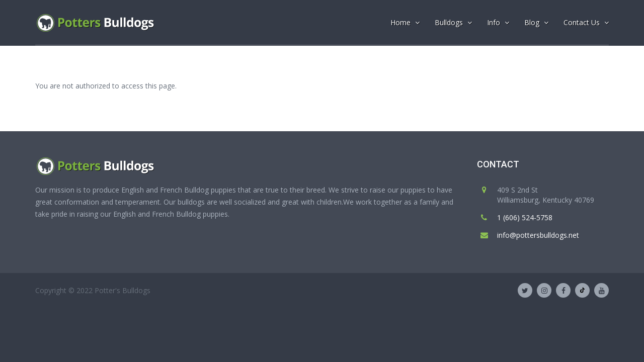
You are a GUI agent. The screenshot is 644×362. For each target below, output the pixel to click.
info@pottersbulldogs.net (538, 235)
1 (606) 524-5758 (525, 217)
